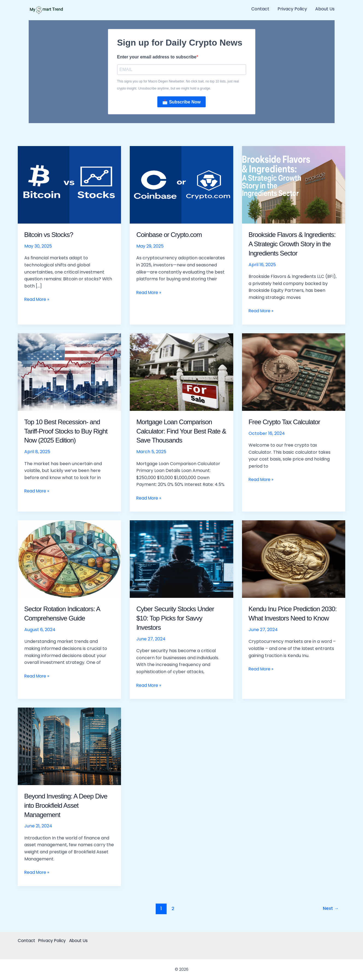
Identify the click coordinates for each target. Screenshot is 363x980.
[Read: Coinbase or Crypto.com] (181, 185)
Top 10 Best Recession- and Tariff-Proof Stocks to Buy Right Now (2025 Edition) (69, 431)
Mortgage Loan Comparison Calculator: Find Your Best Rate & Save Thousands (177, 431)
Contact (260, 9)
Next (330, 909)
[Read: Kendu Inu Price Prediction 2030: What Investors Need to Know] (294, 559)
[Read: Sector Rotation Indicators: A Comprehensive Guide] (70, 559)
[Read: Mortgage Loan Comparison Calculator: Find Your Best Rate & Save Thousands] (181, 372)
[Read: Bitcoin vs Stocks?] (70, 185)
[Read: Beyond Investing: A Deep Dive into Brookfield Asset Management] (70, 746)
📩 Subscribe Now (181, 102)
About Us (325, 9)
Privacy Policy (292, 9)
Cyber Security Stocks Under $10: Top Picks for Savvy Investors (178, 619)
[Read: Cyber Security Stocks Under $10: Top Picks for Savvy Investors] (181, 559)
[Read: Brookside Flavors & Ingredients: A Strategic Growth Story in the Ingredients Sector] (294, 185)
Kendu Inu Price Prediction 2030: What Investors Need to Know (292, 619)
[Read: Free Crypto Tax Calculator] (294, 372)
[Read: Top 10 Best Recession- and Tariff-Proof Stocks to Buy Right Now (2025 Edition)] (70, 372)
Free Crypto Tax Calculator (287, 422)
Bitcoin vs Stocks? (51, 235)
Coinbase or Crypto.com (172, 235)
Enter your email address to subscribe (157, 57)
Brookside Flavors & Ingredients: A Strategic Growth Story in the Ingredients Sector (293, 244)
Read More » (37, 300)
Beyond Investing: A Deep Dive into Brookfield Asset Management (69, 806)
